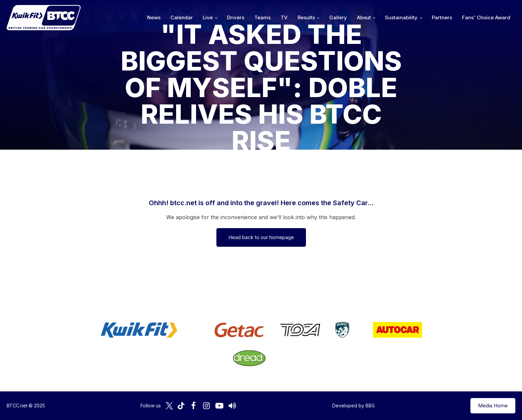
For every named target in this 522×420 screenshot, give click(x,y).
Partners (442, 17)
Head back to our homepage (261, 237)
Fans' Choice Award (486, 17)
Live (208, 17)
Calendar (182, 17)
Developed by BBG (354, 406)
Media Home (493, 406)
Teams (262, 17)
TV (284, 17)
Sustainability (401, 17)
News (154, 17)
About (364, 17)
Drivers (236, 17)
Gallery (338, 17)
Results (306, 17)
